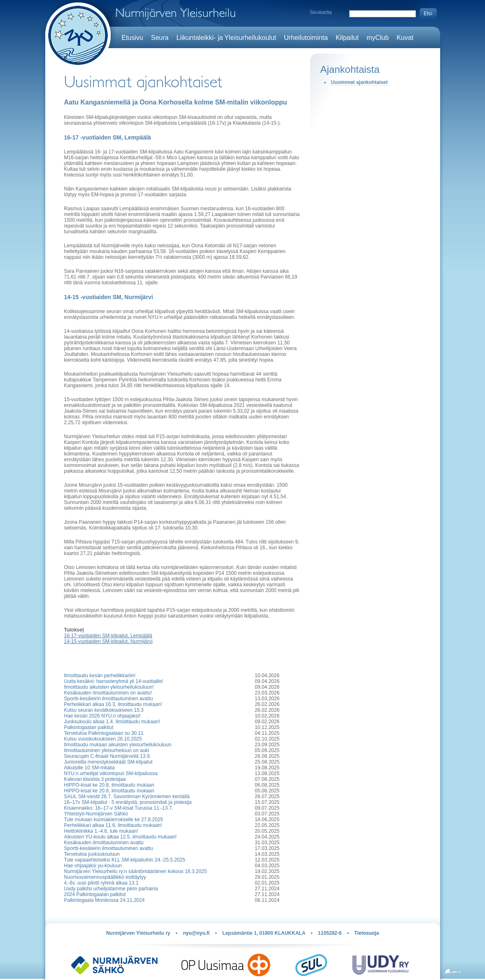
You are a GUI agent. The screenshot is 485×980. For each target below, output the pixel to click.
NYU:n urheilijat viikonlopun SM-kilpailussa (111, 773)
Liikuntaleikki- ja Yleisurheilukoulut (226, 38)
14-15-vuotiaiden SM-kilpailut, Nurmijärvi (108, 641)
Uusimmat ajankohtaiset (360, 82)
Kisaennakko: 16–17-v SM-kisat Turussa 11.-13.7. (119, 808)
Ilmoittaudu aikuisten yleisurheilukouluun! (109, 687)
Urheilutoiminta (306, 38)
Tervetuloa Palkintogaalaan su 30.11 (104, 733)
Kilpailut (347, 38)
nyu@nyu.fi (196, 933)
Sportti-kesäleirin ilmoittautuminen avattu (109, 699)
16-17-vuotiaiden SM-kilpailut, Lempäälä (108, 636)
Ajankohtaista (350, 69)
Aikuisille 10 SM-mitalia (89, 768)
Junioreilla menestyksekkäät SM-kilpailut (108, 762)
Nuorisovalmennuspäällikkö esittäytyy (105, 877)
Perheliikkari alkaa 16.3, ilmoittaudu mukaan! (113, 704)
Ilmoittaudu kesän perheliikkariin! (100, 676)
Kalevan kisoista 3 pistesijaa (95, 779)
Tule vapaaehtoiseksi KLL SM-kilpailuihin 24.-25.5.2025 (125, 860)
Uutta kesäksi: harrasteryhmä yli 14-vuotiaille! (114, 681)
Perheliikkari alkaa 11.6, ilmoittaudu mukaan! (113, 825)
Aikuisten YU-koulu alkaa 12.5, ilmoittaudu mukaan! (121, 837)
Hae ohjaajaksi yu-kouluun (93, 866)
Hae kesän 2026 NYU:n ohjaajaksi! (102, 716)
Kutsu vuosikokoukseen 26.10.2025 (103, 739)
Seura (160, 38)
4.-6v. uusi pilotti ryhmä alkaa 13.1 (101, 883)
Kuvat (405, 38)
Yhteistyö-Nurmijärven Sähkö (96, 814)
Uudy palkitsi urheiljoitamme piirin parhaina (111, 889)
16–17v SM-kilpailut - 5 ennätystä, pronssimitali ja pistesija (128, 802)
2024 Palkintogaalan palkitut (95, 894)
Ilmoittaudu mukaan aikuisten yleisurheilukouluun (118, 745)
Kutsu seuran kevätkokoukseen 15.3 (104, 710)
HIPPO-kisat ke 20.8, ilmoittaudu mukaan (109, 785)
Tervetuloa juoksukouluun (92, 854)
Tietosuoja (367, 933)
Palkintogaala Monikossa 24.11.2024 (104, 900)
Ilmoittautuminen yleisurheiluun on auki (107, 750)
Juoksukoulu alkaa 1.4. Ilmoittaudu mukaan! (112, 722)
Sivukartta (321, 12)
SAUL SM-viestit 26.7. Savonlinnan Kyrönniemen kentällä (127, 797)
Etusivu (132, 38)
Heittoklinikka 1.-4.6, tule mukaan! (101, 831)
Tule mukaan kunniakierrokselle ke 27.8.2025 (114, 820)
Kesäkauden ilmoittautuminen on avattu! (108, 693)
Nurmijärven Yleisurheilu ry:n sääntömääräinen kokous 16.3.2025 (136, 871)
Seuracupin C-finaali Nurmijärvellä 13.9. (108, 756)
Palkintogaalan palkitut (89, 727)
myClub (378, 38)
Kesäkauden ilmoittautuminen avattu (104, 843)
